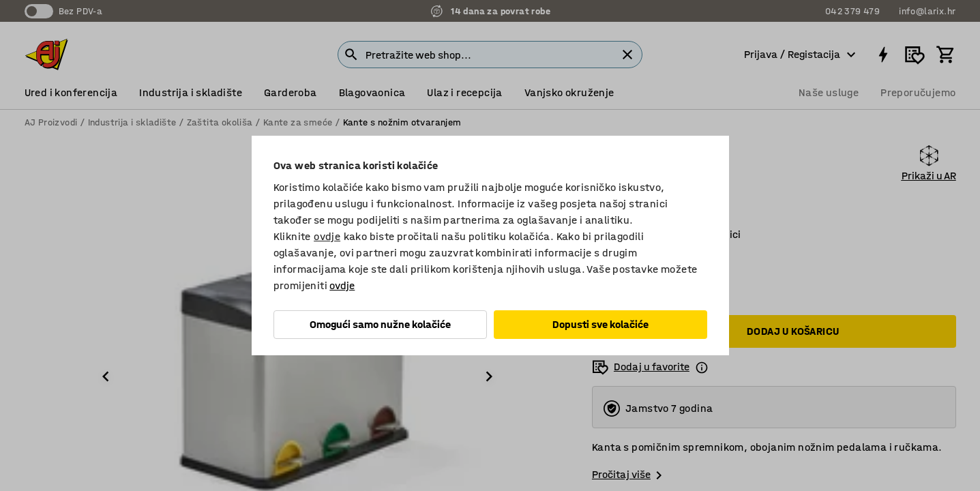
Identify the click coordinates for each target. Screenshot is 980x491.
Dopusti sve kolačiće (600, 324)
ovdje (327, 236)
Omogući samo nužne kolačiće (380, 324)
